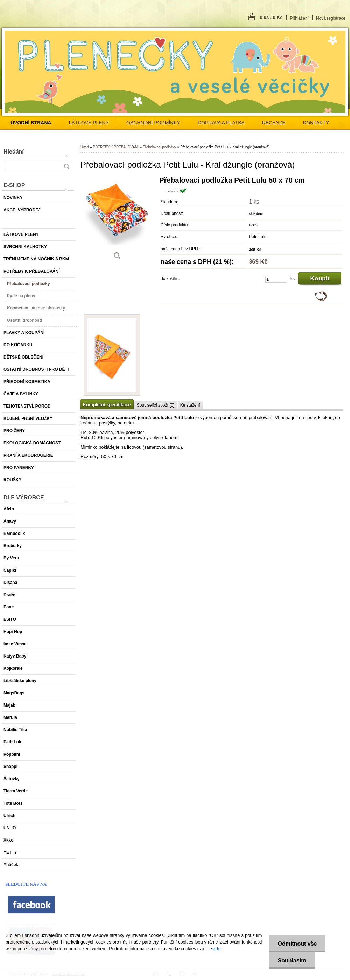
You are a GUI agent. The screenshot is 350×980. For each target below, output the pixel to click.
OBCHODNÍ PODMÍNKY (153, 123)
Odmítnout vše (297, 944)
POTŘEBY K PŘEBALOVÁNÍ (115, 147)
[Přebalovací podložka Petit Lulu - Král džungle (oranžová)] (117, 221)
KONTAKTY (316, 123)
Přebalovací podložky (159, 147)
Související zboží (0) (156, 405)
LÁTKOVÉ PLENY (89, 123)
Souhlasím (292, 961)
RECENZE (274, 123)
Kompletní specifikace (107, 405)
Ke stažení (190, 405)
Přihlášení (299, 18)
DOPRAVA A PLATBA (221, 123)
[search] (66, 166)
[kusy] (276, 279)
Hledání (14, 152)
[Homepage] (31, 123)
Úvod (85, 147)
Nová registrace (331, 18)
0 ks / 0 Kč (271, 17)
